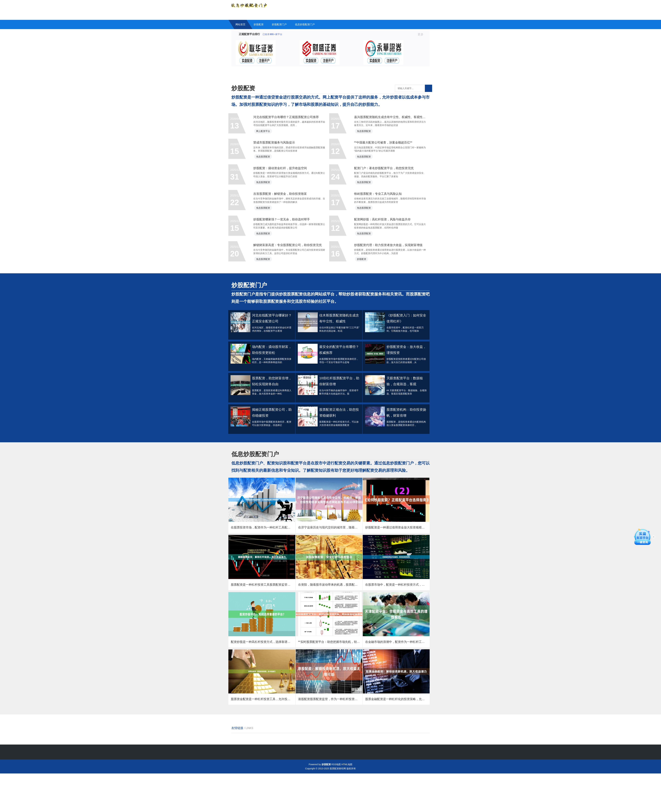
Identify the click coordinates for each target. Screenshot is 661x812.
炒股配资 (259, 24)
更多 (422, 34)
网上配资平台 (268, 136)
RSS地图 (336, 803)
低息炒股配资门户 (305, 24)
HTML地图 (347, 803)
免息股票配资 (368, 136)
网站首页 (240, 24)
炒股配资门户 (279, 24)
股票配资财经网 (338, 807)
